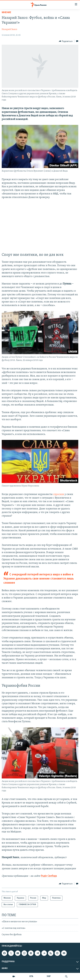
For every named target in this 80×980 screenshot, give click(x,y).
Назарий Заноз (9, 29)
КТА (31, 976)
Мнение (6, 12)
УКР (49, 976)
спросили (59, 494)
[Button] (66, 41)
